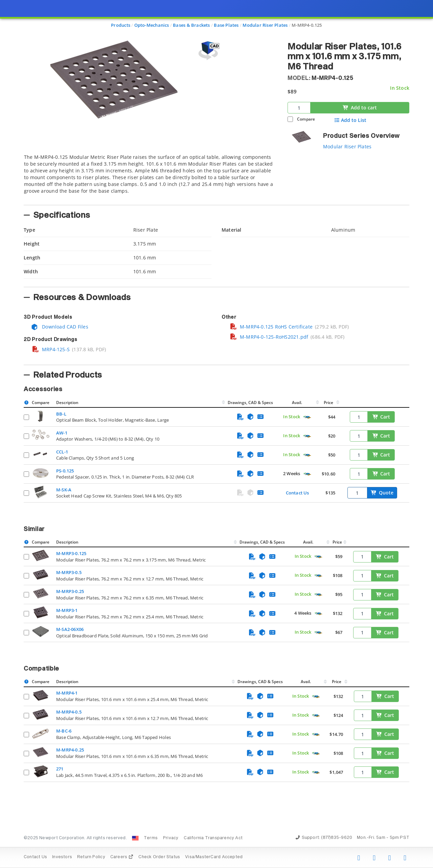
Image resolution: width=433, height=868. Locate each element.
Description (67, 403)
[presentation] (216, 434)
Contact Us (298, 493)
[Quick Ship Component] (307, 417)
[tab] (151, 177)
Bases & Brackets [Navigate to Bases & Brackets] (191, 25)
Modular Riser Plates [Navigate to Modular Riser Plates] (265, 25)
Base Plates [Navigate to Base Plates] (226, 25)
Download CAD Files (60, 327)
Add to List (350, 120)
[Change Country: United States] (135, 838)
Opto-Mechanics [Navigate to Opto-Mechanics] (152, 25)
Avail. (298, 403)
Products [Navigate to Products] (121, 25)
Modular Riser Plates (347, 146)
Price (328, 403)
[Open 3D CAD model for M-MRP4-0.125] (208, 51)
